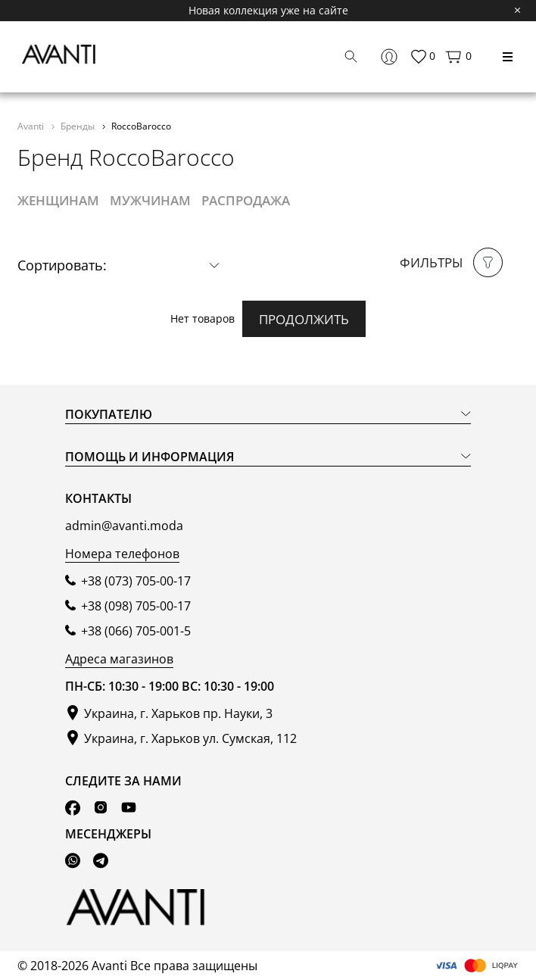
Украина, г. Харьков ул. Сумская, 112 (190, 738)
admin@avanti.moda (124, 526)
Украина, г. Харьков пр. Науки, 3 (178, 713)
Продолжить (304, 319)
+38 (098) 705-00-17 (136, 606)
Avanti (32, 126)
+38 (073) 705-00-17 (136, 581)
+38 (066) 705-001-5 (136, 631)
